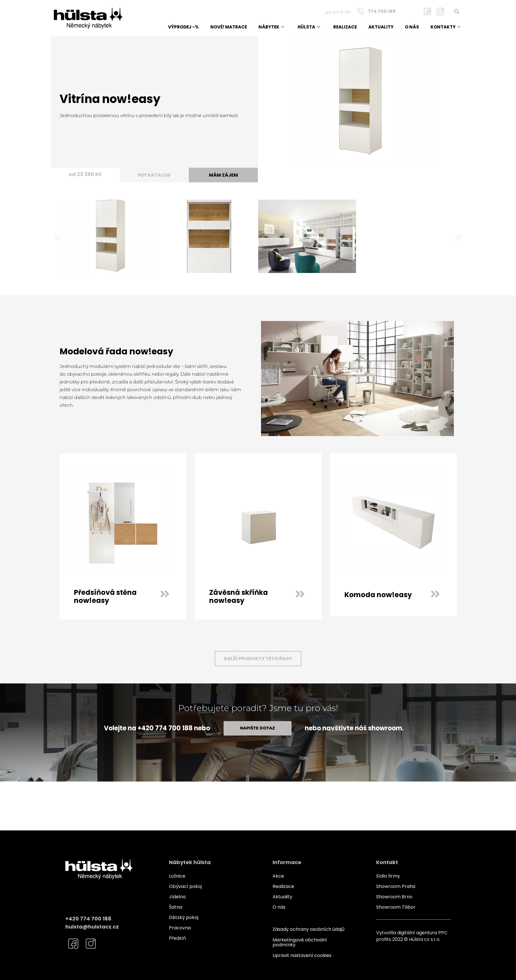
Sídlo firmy (388, 876)
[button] (457, 11)
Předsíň (177, 938)
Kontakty (445, 27)
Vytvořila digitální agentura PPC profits (412, 936)
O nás (412, 27)
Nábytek (271, 27)
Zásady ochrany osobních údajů (309, 929)
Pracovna (180, 928)
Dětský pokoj (184, 917)
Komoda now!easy (378, 595)
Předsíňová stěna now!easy (105, 597)
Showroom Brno (394, 897)
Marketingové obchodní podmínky (300, 942)
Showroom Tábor (396, 907)
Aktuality (381, 27)
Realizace (345, 27)
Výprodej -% (183, 27)
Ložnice (177, 876)
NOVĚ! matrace (229, 27)
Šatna (176, 907)
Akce (278, 876)
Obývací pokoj (185, 886)
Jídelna (177, 897)
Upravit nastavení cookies (302, 955)
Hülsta (309, 27)
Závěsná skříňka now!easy (239, 597)
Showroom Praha (396, 886)
